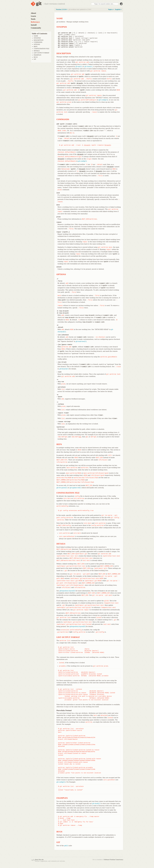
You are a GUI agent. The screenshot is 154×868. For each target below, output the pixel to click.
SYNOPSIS (37, 38)
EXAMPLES (37, 55)
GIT (35, 59)
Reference (35, 22)
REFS (36, 47)
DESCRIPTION (38, 40)
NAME (36, 36)
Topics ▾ (111, 9)
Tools (33, 19)
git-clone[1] (88, 67)
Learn (33, 16)
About (33, 13)
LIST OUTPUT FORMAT (41, 53)
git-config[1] (103, 100)
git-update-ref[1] (76, 488)
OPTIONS (37, 44)
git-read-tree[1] (81, 341)
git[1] (66, 846)
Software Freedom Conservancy (114, 860)
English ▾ (118, 9)
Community (36, 28)
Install (34, 25)
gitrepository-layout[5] (67, 591)
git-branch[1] (64, 369)
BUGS (36, 57)
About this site (39, 860)
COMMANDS (38, 42)
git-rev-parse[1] (62, 488)
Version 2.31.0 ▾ (62, 9)
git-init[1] (79, 67)
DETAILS (37, 51)
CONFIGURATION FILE (41, 49)
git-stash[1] (96, 804)
